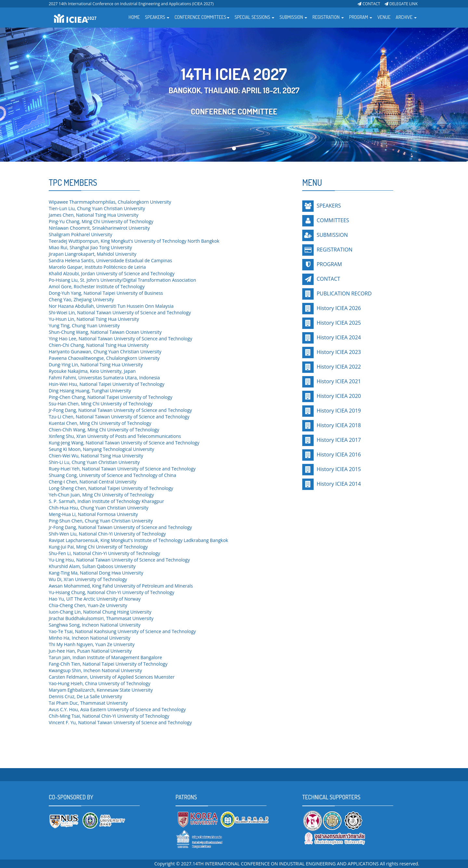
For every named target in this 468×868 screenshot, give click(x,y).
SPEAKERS (329, 206)
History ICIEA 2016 (338, 454)
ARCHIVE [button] (406, 17)
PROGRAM (329, 264)
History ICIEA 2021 (338, 381)
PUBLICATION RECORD (344, 293)
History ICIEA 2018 (338, 425)
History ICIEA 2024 (338, 337)
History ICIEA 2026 (338, 308)
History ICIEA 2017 (338, 440)
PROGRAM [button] (361, 17)
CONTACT (369, 4)
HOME (134, 17)
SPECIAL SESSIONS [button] (254, 17)
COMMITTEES (333, 220)
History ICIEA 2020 (338, 396)
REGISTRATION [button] (328, 17)
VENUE (384, 17)
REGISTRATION (334, 250)
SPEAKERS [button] (157, 17)
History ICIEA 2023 (338, 352)
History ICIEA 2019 (338, 411)
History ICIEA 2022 (338, 367)
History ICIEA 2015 (338, 469)
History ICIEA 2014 (338, 484)
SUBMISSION (332, 235)
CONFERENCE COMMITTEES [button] (202, 17)
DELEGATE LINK (401, 4)
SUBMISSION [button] (293, 17)
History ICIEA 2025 (338, 323)
